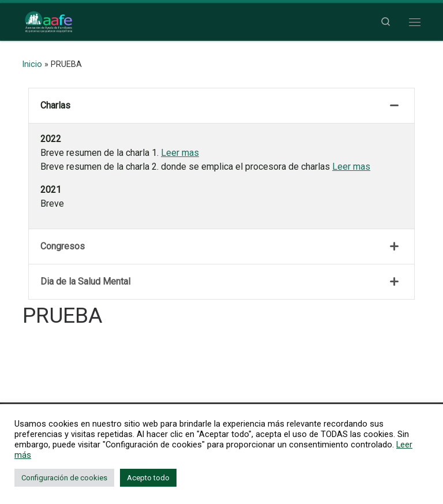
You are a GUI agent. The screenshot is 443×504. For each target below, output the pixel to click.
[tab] (221, 106)
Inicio (32, 64)
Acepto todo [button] (148, 478)
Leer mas (180, 153)
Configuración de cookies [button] (64, 478)
